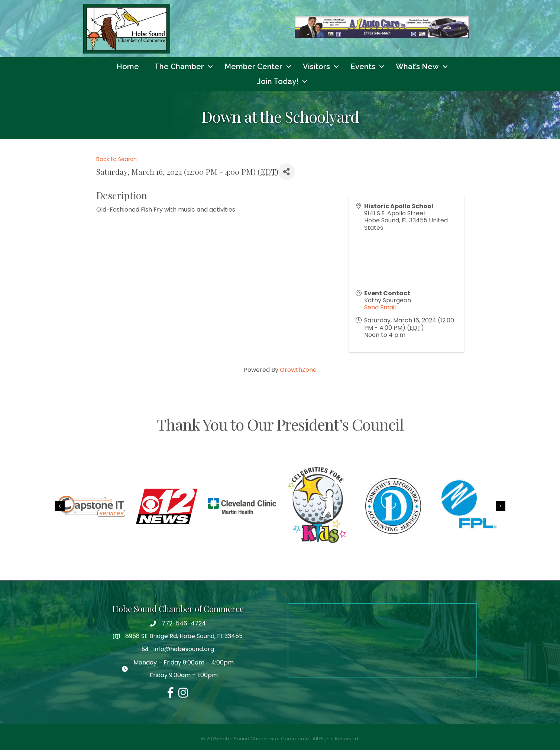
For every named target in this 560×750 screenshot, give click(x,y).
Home (128, 67)
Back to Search (116, 159)
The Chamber (179, 67)
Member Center (253, 67)
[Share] (287, 172)
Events (363, 67)
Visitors (316, 67)
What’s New (417, 67)
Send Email (380, 307)
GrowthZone (298, 370)
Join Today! (278, 81)
